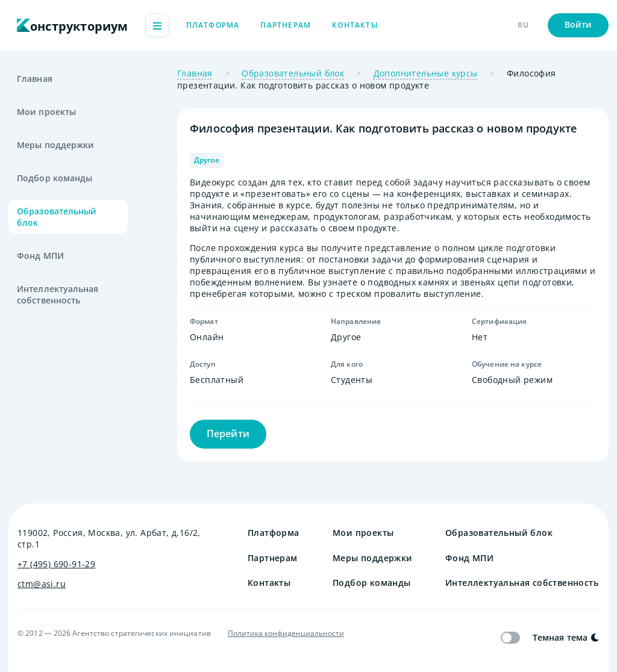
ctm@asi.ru (42, 584)
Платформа (281, 25)
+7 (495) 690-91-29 (56, 564)
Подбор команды (55, 178)
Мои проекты (46, 112)
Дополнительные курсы (426, 73)
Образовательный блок (57, 217)
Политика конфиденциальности (286, 633)
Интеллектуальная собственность (58, 294)
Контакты (423, 25)
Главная (35, 79)
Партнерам (354, 25)
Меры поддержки (55, 145)
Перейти (228, 434)
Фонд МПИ (40, 256)
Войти (578, 24)
